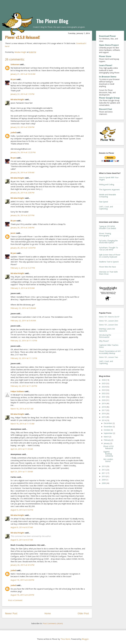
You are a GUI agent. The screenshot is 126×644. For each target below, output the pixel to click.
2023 (104, 390)
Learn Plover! (106, 65)
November (108, 427)
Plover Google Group (109, 98)
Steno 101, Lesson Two (109, 357)
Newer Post (11, 613)
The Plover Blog (52, 21)
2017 (104, 410)
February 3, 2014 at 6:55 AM (23, 288)
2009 (104, 480)
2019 (104, 403)
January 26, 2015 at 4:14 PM (22, 565)
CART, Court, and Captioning (106, 208)
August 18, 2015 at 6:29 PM (22, 595)
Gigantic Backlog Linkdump (108, 454)
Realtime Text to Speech (109, 262)
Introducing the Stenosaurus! (105, 336)
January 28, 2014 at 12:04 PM (23, 248)
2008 (104, 483)
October (107, 430)
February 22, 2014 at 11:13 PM (24, 358)
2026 (104, 380)
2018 (104, 407)
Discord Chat (106, 109)
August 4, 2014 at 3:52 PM (22, 510)
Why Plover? (104, 341)
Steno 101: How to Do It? (109, 317)
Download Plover (107, 36)
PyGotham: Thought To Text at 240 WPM (108, 249)
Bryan (13, 79)
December (108, 423)
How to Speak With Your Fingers (109, 178)
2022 (104, 393)
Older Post (83, 613)
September (108, 433)
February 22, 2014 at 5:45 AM (23, 320)
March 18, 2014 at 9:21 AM (22, 409)
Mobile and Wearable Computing (107, 196)
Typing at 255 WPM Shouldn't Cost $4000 (108, 227)
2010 (104, 476)
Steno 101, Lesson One (108, 325)
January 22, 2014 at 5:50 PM (22, 127)
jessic (13, 233)
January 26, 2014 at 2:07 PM (22, 215)
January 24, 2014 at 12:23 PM (23, 152)
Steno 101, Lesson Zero (109, 321)
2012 (104, 470)
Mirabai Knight (17, 99)
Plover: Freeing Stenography (105, 234)
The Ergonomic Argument (109, 190)
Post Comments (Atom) (53, 623)
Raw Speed (103, 202)
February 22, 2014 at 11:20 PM (24, 386)
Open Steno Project (109, 45)
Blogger (85, 639)
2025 (104, 383)
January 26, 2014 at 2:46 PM (22, 228)
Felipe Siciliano (17, 391)
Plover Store (105, 56)
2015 (104, 417)
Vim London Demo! (108, 460)
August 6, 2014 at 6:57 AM (22, 527)
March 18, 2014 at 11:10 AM (22, 424)
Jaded (13, 132)
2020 (104, 400)
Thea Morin (65, 639)
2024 (104, 387)
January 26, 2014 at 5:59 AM (22, 172)
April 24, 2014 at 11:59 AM (22, 472)
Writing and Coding (107, 184)
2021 (104, 397)
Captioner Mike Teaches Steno (109, 346)
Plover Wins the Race (107, 267)
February (107, 440)
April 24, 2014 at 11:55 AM (22, 449)
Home (48, 613)
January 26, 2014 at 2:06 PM (22, 193)
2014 (104, 420)
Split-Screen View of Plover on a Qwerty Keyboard (110, 256)
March (106, 437)
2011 (104, 473)
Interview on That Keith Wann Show (108, 273)
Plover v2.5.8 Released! (108, 447)
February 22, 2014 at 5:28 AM (23, 308)
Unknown (15, 64)
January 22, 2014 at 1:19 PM (22, 94)
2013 (104, 466)
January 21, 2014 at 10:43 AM (23, 74)
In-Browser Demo (108, 77)
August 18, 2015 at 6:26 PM (22, 580)
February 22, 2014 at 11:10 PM (24, 341)
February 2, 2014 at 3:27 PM (23, 268)
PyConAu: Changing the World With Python (108, 242)
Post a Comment (15, 600)
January (107, 443)
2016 (104, 414)
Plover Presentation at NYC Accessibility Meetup (110, 352)
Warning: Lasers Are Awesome (107, 330)
